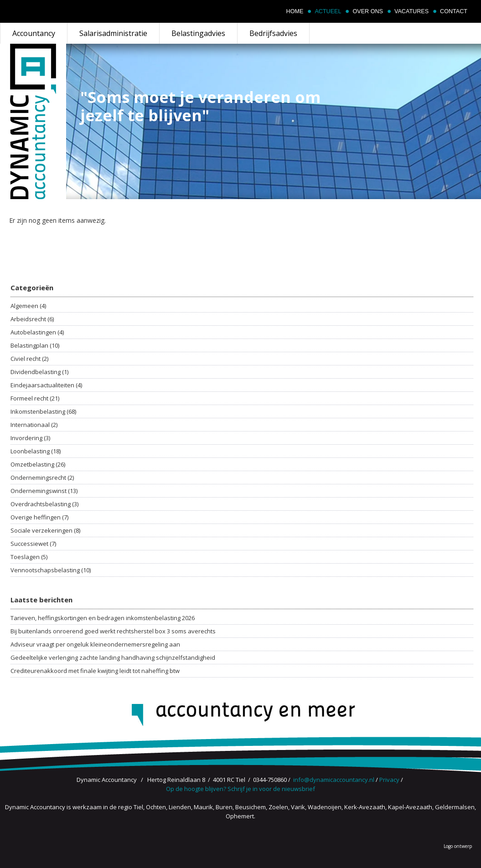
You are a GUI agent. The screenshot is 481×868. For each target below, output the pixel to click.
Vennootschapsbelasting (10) (51, 570)
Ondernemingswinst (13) (44, 491)
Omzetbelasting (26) (38, 464)
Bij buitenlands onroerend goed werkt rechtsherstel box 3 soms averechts (113, 631)
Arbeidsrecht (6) (32, 319)
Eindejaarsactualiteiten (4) (46, 385)
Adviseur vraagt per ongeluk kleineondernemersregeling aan (95, 644)
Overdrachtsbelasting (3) (44, 504)
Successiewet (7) (33, 544)
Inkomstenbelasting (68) (43, 411)
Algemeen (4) (28, 306)
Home (295, 11)
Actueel (328, 11)
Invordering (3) (30, 438)
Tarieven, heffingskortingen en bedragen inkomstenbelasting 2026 (103, 618)
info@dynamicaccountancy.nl (334, 780)
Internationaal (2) (34, 425)
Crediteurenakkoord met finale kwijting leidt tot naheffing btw (95, 671)
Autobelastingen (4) (37, 332)
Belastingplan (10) (35, 345)
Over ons (367, 11)
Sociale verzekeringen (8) (45, 530)
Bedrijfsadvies (273, 33)
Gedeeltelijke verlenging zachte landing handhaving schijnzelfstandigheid (113, 657)
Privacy (389, 780)
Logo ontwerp (458, 846)
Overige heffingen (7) (39, 517)
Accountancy (34, 33)
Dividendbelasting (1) (39, 372)
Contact (454, 11)
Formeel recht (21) (35, 398)
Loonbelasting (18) (36, 451)
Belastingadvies (198, 33)
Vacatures (411, 11)
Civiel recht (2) (29, 359)
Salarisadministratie (113, 33)
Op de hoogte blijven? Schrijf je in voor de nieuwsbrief (240, 789)
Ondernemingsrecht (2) (42, 478)
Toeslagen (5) (29, 557)
